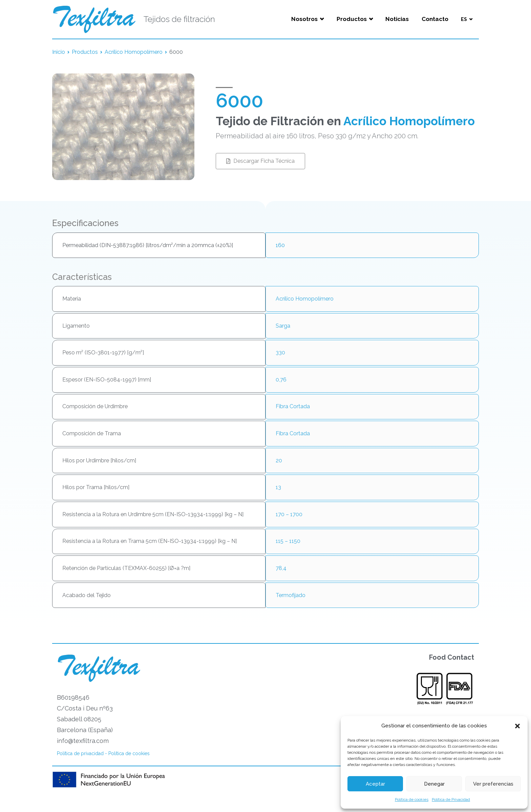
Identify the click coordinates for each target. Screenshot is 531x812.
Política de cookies (412, 799)
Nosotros (304, 19)
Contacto (435, 19)
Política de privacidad (80, 753)
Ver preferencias (493, 784)
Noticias (397, 19)
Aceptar (375, 784)
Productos (352, 19)
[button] (517, 726)
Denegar (434, 784)
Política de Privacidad (451, 799)
